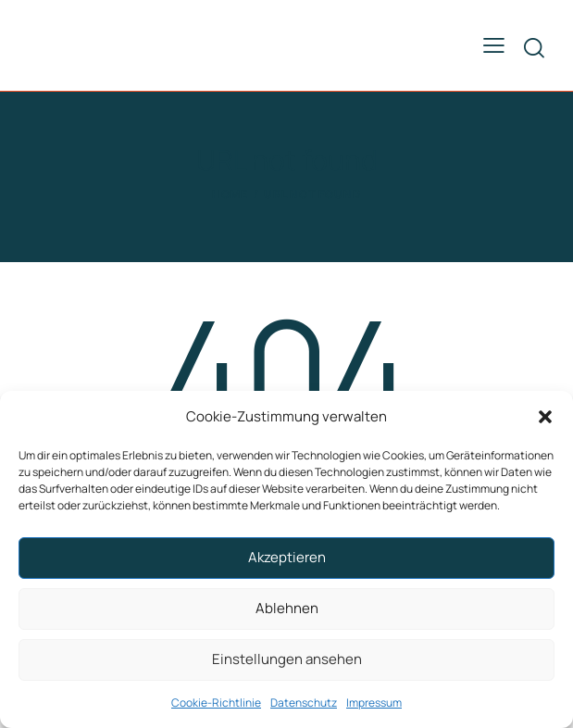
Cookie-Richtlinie (216, 703)
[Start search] (534, 48)
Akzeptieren (287, 557)
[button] (545, 417)
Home (230, 194)
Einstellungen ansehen (287, 659)
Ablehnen (287, 608)
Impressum (374, 703)
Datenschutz (304, 703)
